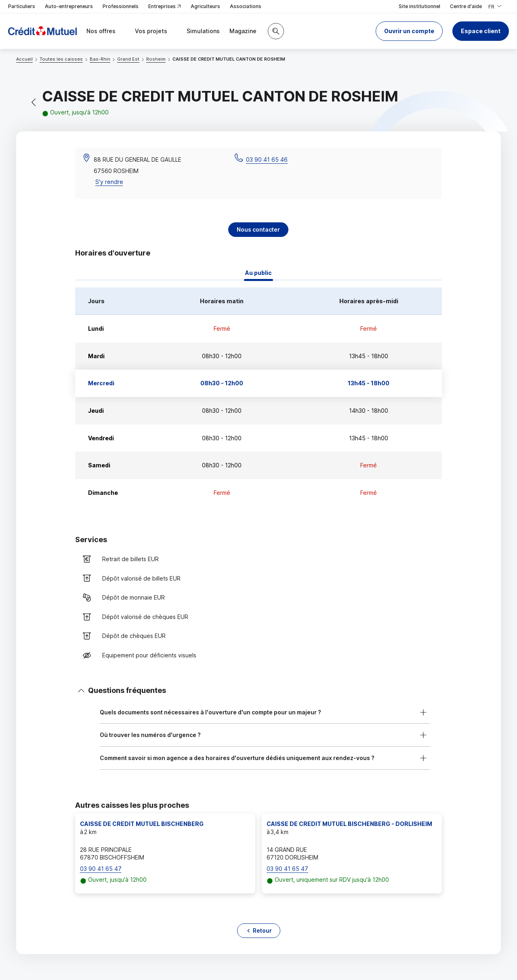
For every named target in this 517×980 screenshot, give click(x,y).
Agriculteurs (205, 6)
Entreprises (165, 7)
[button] (409, 31)
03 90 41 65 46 (267, 159)
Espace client (481, 31)
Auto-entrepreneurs (69, 6)
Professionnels (121, 6)
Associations (246, 6)
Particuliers (22, 6)
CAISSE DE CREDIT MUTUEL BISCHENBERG (142, 824)
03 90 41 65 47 (101, 869)
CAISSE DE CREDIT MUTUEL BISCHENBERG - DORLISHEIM (349, 824)
